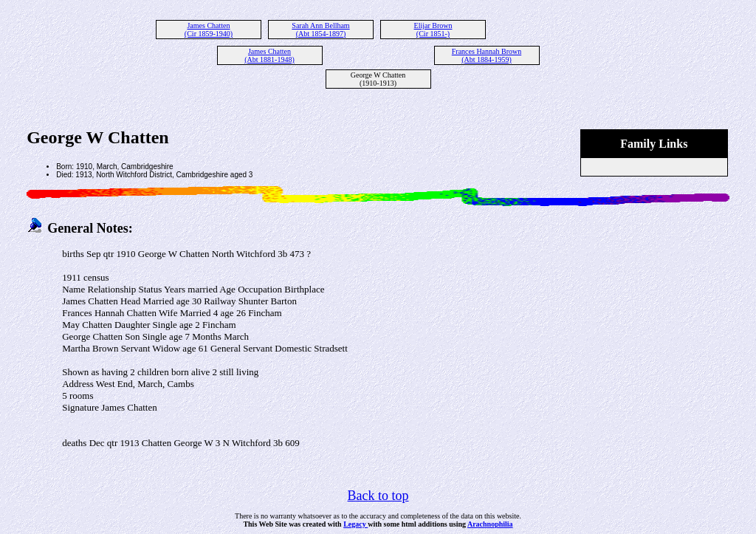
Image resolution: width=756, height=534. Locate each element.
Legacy (355, 524)
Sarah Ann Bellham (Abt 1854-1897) (320, 30)
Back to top (378, 496)
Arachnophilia (490, 524)
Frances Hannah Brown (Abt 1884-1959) (487, 55)
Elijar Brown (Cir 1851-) (433, 30)
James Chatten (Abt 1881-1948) (269, 55)
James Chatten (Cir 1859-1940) (209, 30)
